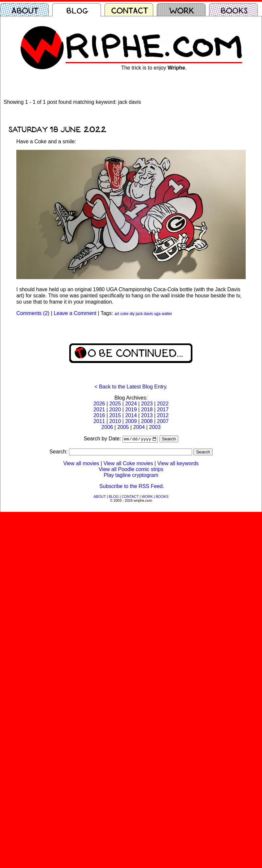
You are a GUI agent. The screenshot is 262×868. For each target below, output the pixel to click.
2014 (131, 415)
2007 (163, 421)
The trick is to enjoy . (154, 68)
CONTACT (130, 497)
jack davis (144, 314)
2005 (123, 427)
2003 (155, 427)
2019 (131, 410)
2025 (115, 404)
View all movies (81, 464)
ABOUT (100, 497)
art (117, 314)
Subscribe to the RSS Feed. (132, 487)
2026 (99, 404)
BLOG (114, 497)
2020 (115, 410)
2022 (163, 404)
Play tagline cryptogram (131, 476)
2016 (99, 415)
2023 (147, 404)
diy (132, 314)
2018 (147, 410)
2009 (131, 421)
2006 (107, 427)
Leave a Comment (75, 313)
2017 (163, 410)
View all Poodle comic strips (131, 470)
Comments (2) (33, 313)
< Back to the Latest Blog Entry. (131, 387)
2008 (147, 421)
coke (124, 314)
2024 (131, 404)
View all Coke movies (128, 464)
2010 (115, 421)
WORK (147, 497)
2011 (99, 421)
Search (169, 440)
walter (167, 314)
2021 (99, 410)
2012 (163, 415)
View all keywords (178, 464)
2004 (139, 427)
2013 (147, 415)
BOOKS (162, 497)
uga (157, 314)
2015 (115, 415)
